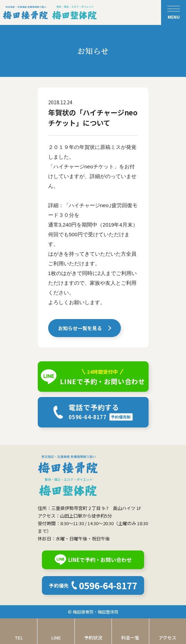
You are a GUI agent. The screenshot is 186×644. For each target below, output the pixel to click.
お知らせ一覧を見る (80, 328)
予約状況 (93, 638)
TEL (19, 638)
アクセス (167, 638)
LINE (56, 638)
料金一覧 (130, 638)
